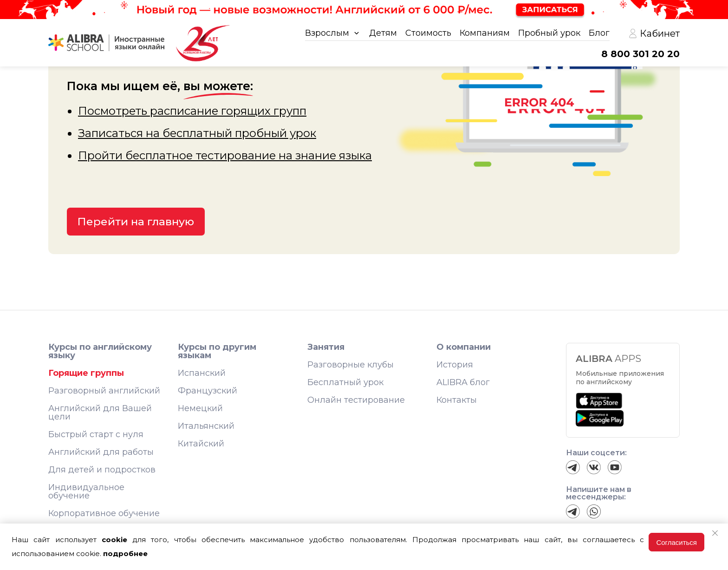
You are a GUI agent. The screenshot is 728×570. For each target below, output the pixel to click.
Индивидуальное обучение (86, 491)
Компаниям (485, 33)
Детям (383, 33)
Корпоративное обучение (104, 513)
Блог (599, 33)
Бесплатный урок (345, 382)
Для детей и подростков (102, 470)
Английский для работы (101, 452)
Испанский (202, 373)
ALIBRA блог (463, 382)
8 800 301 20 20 (640, 54)
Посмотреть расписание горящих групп (192, 111)
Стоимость (428, 33)
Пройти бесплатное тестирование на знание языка (225, 155)
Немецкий (200, 408)
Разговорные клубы (351, 365)
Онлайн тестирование (356, 400)
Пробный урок (549, 33)
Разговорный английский (104, 391)
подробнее (125, 554)
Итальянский (206, 426)
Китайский (201, 444)
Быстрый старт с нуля (96, 434)
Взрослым (327, 33)
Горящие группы (86, 373)
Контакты (457, 400)
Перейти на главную (136, 222)
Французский (208, 391)
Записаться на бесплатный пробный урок (197, 133)
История (455, 365)
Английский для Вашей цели (100, 413)
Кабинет (654, 33)
